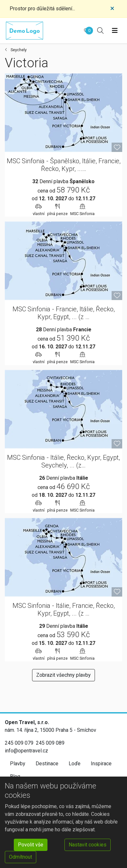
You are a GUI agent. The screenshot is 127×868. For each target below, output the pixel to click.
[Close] (112, 9)
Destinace (47, 764)
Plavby (18, 764)
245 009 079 (19, 743)
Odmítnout (21, 857)
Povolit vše (31, 845)
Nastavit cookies (88, 845)
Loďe (75, 764)
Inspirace (101, 764)
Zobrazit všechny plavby (63, 675)
